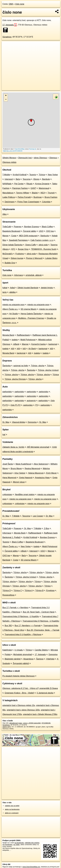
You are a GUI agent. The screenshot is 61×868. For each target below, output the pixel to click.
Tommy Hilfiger (23, 193)
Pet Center (19, 184)
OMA (11, 4)
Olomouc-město (9, 162)
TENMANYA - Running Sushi (44, 249)
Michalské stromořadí (23, 654)
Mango (5, 236)
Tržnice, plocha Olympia (15, 379)
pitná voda (43, 245)
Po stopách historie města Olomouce (19, 676)
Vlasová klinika (18, 422)
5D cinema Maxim (29, 309)
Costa (14, 236)
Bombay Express (32, 227)
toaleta (15, 340)
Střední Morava (9, 158)
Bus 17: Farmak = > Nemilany (15, 608)
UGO (41, 231)
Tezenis (33, 175)
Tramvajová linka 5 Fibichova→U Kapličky (41, 621)
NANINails (7, 184)
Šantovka (7, 366)
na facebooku (19, 843)
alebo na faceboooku (12, 809)
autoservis (31, 401)
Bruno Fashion (51, 197)
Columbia (46, 202)
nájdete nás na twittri (12, 806)
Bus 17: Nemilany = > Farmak (28, 626)
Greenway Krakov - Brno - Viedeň (19, 693)
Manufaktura (8, 193)
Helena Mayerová (36, 473)
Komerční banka (39, 344)
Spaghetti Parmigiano (18, 240)
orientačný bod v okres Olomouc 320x (23, 710)
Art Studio (14, 314)
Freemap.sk (32, 149)
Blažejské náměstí (13, 659)
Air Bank (32, 349)
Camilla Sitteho (41, 650)
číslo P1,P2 (16, 405)
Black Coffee (47, 227)
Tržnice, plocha (38, 366)
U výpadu (19, 650)
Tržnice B (39, 590)
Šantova (40, 659)
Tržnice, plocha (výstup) (48, 370)
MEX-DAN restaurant (28, 236)
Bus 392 (8, 626)
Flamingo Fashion (20, 188)
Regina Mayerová (32, 469)
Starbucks (45, 236)
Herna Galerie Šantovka (31, 314)
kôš (13, 349)
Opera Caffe (31, 245)
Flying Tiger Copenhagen (28, 202)
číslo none (20, 4)
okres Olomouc (40, 158)
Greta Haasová (26, 478)
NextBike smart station (25, 495)
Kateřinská (7, 650)
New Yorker (53, 175)
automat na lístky (21, 366)
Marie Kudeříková (23, 464)
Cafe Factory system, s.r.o (42, 240)
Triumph (51, 193)
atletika (12, 292)
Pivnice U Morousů (34, 258)
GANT (33, 188)
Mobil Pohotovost (28, 340)
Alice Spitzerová (41, 464)
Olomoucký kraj (25, 158)
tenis (5, 292)
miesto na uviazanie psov (14, 305)
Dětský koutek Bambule (28, 288)
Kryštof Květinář (20, 175)
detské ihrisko (47, 288)
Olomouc (53, 158)
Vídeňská (50, 659)
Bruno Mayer (16, 469)
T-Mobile (6, 175)
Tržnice (42, 175)
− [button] (6, 100)
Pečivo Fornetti (24, 197)
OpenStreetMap (20, 149)
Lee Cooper (38, 516)
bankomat (53, 344)
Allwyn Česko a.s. (10, 309)
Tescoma (27, 179)
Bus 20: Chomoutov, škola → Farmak (43, 630)
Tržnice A (29, 590)
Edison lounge (17, 258)
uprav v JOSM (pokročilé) (32, 723)
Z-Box (47, 528)
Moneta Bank (8, 335)
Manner (25, 344)
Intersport (9, 179)
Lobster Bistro (51, 258)
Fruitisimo (20, 254)
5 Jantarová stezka (45, 693)
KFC (13, 249)
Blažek (35, 193)
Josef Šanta (8, 464)
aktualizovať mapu (16, 723)
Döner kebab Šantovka (12, 245)
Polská (8, 654)
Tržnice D (7, 590)
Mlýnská (54, 650)
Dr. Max (6, 422)
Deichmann (10, 202)
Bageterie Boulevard (11, 231)
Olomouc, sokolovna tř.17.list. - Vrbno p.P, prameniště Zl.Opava (30, 688)
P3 (37, 405)
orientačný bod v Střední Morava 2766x (40, 714)
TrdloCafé (7, 227)
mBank (16, 344)
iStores (36, 179)
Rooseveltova (8, 595)
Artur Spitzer (20, 473)
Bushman (38, 197)
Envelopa (50, 590)
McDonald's (8, 254)
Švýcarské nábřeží (21, 663)
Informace (19, 275)
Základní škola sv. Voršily (13, 447)
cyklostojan (7, 495)
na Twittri (16, 845)
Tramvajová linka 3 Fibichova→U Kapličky (21, 616)
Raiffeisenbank (23, 335)
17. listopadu (10, 25)
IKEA (43, 193)
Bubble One (10, 263)
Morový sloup (19, 482)
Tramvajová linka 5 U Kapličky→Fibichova (23, 635)
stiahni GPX (7, 727)
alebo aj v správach (12, 813)
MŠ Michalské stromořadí (38, 447)
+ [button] (6, 96)
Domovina (32, 422)
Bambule (46, 179)
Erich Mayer (51, 473)
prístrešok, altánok (34, 275)
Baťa (18, 179)
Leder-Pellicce (9, 197)
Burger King (23, 249)
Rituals (29, 184)
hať (4, 435)
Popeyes (18, 227)
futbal (5, 288)
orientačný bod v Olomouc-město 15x (19, 705)
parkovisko (7, 392)
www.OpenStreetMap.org (31, 867)
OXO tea (50, 231)
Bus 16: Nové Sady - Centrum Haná (39, 612)
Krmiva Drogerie (42, 184)
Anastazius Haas (42, 478)
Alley (5, 214)
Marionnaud (44, 188)
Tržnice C (18, 590)
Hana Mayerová (9, 478)
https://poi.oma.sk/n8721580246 (13, 151)
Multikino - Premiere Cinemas (31, 318)
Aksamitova (28, 659)
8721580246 (46, 723)
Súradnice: (7, 37)
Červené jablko (30, 231)
